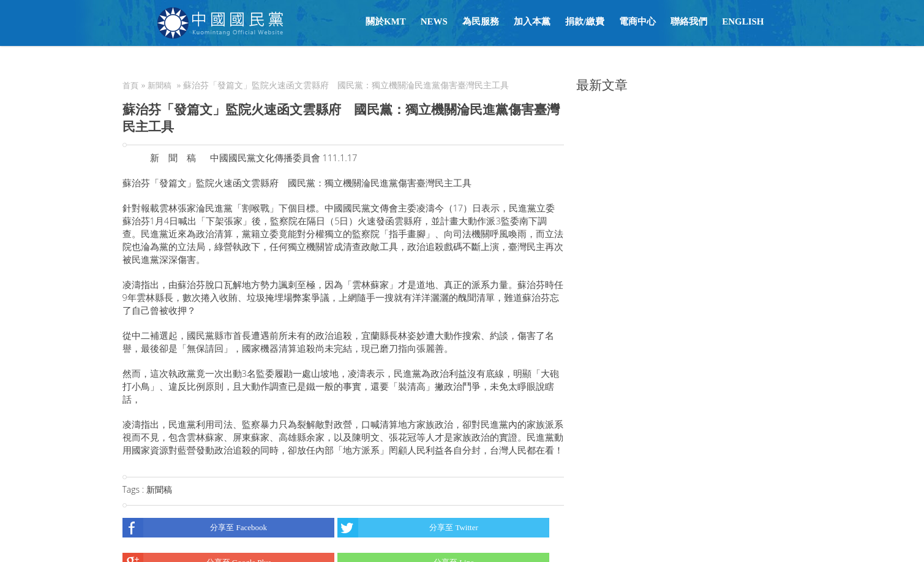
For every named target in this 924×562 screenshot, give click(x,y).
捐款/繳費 (585, 21)
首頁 (130, 85)
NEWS (434, 21)
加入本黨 (532, 21)
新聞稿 (160, 85)
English (743, 21)
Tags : (134, 489)
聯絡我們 (689, 21)
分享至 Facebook (195, 528)
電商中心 (637, 21)
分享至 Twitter (408, 528)
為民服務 (481, 21)
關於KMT (386, 21)
